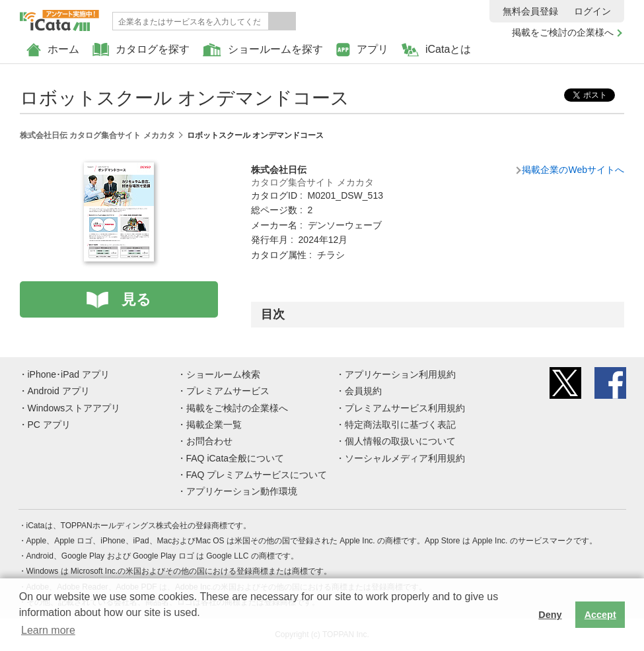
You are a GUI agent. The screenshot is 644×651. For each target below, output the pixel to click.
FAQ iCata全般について (235, 458)
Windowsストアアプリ (74, 408)
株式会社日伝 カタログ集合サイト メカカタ (97, 135)
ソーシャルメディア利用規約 (405, 458)
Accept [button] (600, 615)
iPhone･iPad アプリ (69, 374)
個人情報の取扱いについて (400, 441)
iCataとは (436, 50)
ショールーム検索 (223, 374)
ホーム (53, 50)
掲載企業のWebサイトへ (573, 170)
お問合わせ (209, 441)
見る (136, 299)
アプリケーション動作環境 (242, 491)
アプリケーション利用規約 (400, 374)
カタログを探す (141, 50)
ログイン (592, 11)
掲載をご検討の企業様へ (563, 32)
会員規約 (363, 391)
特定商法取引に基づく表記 (400, 425)
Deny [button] (550, 615)
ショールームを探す (263, 50)
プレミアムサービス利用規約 (405, 408)
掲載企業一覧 (214, 425)
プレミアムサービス (228, 391)
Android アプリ (59, 391)
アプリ (362, 50)
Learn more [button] (48, 630)
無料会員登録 (530, 11)
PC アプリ (49, 425)
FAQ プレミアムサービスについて (257, 475)
